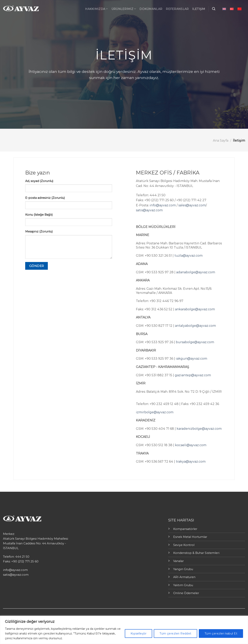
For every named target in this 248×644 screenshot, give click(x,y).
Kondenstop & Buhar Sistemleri (196, 553)
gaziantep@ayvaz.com (193, 375)
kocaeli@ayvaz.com (191, 445)
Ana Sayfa (221, 141)
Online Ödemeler (186, 593)
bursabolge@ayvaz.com (195, 342)
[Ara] (214, 9)
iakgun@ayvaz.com (191, 359)
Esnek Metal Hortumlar (190, 537)
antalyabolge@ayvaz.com (195, 326)
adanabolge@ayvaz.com (196, 272)
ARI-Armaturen (184, 577)
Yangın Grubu (183, 569)
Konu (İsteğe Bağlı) (39, 215)
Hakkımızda (96, 9)
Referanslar (177, 9)
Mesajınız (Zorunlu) (39, 231)
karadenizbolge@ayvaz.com (199, 429)
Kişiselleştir (138, 634)
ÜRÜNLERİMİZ (124, 9)
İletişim (199, 9)
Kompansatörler (185, 529)
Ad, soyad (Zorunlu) (39, 181)
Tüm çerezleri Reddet (175, 634)
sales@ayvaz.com (192, 205)
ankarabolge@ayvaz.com (195, 309)
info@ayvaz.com (163, 205)
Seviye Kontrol (184, 545)
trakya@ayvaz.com (191, 462)
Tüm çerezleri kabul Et (221, 634)
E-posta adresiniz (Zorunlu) (45, 198)
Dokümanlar (151, 9)
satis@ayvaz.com (149, 210)
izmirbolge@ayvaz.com (155, 412)
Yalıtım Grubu (183, 585)
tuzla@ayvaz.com (188, 256)
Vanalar (178, 561)
